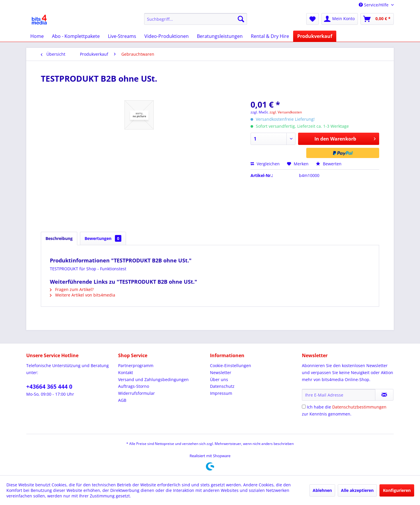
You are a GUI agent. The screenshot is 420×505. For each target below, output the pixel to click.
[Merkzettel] (313, 19)
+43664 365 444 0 (49, 387)
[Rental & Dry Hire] (270, 36)
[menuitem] (196, 19)
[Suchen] (241, 19)
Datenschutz (222, 386)
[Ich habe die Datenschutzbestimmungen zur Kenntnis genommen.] (304, 407)
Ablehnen (322, 490)
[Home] (37, 36)
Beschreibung (59, 238)
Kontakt (126, 372)
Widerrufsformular (136, 393)
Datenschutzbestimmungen (359, 407)
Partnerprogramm (136, 365)
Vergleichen (265, 164)
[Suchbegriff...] (196, 19)
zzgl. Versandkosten (286, 112)
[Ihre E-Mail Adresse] (339, 395)
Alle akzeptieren (357, 490)
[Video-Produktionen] (167, 36)
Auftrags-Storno (134, 386)
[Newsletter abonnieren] (384, 395)
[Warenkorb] (377, 19)
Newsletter (221, 372)
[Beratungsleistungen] (220, 36)
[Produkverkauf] (315, 36)
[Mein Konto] (340, 19)
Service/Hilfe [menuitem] (374, 5)
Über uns (219, 379)
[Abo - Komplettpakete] (76, 36)
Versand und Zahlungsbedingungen (153, 379)
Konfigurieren (397, 490)
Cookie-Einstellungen (231, 365)
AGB (122, 400)
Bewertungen (103, 238)
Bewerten (329, 164)
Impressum (221, 393)
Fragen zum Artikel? (72, 289)
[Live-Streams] (122, 36)
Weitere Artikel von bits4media (83, 295)
